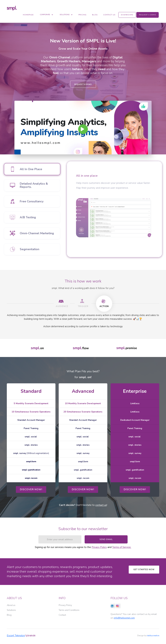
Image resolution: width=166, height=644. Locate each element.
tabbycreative (153, 636)
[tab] (62, 304)
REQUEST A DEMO (83, 84)
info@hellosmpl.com (124, 618)
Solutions (11, 610)
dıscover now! (31, 489)
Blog (9, 615)
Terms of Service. (122, 547)
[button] (47, 15)
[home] (13, 8)
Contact (62, 615)
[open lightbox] (83, 128)
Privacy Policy (99, 547)
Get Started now (144, 569)
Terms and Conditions (69, 610)
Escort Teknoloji (16, 636)
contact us (101, 505)
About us (11, 605)
